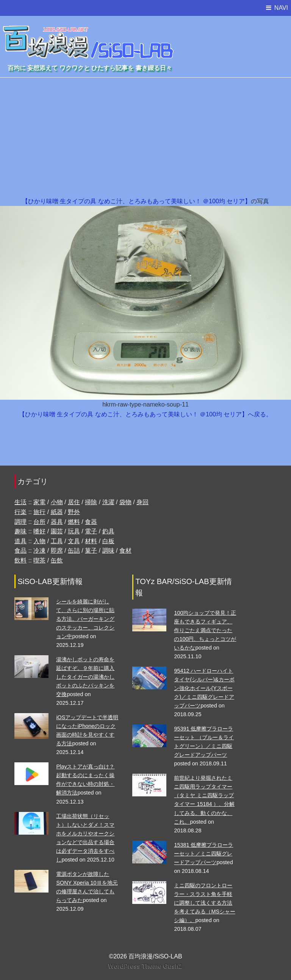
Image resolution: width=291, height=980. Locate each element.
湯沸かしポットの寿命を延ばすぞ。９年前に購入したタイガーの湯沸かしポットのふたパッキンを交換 (85, 677)
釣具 (108, 531)
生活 (20, 502)
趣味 (20, 531)
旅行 (39, 512)
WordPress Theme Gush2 (145, 966)
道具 (20, 541)
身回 (142, 502)
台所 (39, 522)
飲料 (20, 560)
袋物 (125, 502)
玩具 (74, 531)
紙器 (57, 512)
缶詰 (74, 551)
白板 (108, 541)
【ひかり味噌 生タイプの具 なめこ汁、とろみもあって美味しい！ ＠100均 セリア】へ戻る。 (145, 414)
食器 (91, 522)
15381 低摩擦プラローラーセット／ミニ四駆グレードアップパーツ (203, 854)
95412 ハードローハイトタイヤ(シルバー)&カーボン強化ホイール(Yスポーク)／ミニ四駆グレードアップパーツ (204, 688)
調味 (108, 551)
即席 (57, 551)
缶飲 (57, 560)
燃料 (74, 522)
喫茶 (39, 560)
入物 (39, 541)
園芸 (57, 531)
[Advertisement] (145, 140)
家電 (39, 502)
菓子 (91, 551)
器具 (57, 522)
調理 (20, 522)
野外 (74, 512)
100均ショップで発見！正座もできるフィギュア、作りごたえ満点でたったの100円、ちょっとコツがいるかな (205, 630)
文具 (74, 541)
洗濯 (108, 502)
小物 (57, 502)
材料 (91, 541)
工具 (57, 541)
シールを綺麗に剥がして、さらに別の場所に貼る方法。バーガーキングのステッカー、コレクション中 (85, 619)
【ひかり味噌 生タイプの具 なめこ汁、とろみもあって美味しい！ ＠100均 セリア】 (136, 201)
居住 (74, 502)
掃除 (91, 502)
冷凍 (39, 551)
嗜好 (39, 531)
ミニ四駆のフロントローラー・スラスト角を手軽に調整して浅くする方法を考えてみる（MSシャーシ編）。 (205, 903)
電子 (91, 531)
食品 (20, 551)
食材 (125, 551)
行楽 (20, 512)
